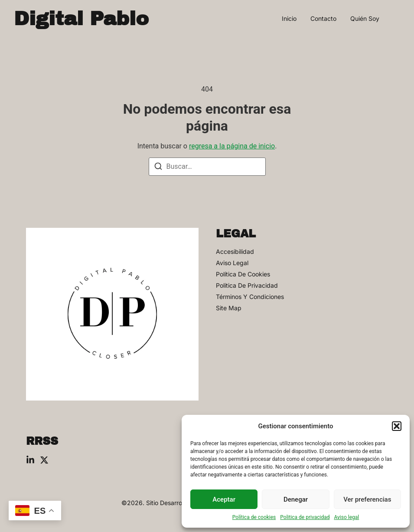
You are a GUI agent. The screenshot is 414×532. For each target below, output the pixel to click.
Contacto (323, 19)
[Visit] (397, 19)
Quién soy (365, 19)
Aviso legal (346, 517)
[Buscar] (158, 168)
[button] (397, 426)
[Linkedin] (30, 460)
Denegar (296, 499)
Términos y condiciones (250, 297)
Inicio (289, 19)
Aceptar (224, 499)
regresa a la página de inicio (232, 146)
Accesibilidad (235, 252)
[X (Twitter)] (44, 460)
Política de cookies (254, 517)
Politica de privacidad (305, 517)
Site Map (229, 308)
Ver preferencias (367, 499)
